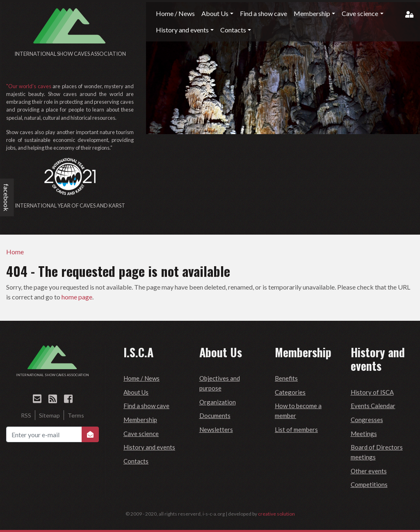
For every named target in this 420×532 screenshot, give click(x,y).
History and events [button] (182, 30)
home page (77, 297)
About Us (136, 392)
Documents (215, 416)
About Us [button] (215, 13)
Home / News (142, 378)
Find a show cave (146, 406)
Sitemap (49, 415)
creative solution (276, 514)
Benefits (286, 378)
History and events (149, 447)
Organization (218, 402)
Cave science (141, 434)
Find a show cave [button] (264, 13)
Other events (369, 471)
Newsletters (216, 429)
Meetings (364, 434)
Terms (76, 415)
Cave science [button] (360, 13)
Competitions (369, 484)
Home (15, 252)
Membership (140, 420)
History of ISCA (372, 392)
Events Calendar (373, 406)
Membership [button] (312, 13)
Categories (290, 392)
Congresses (367, 420)
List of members (296, 429)
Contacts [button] (233, 30)
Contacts (136, 461)
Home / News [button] (175, 13)
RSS (26, 415)
